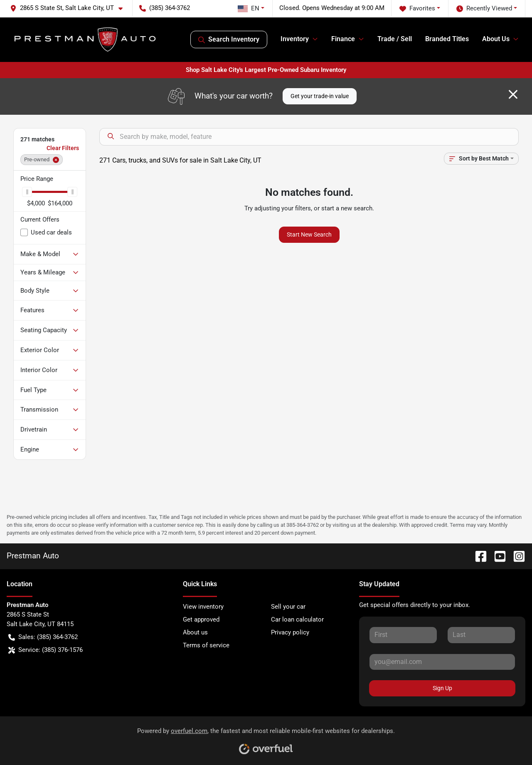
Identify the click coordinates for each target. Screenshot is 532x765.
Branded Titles (447, 39)
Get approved (201, 619)
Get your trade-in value (320, 96)
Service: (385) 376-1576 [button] (46, 650)
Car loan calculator (297, 619)
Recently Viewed (484, 9)
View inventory (203, 607)
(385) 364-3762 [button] (165, 8)
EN (249, 8)
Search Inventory (229, 39)
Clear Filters (63, 148)
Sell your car (288, 607)
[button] (70, 8)
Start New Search (309, 234)
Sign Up (442, 688)
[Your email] (442, 662)
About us (195, 632)
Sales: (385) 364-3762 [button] (43, 637)
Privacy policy (290, 632)
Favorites (417, 9)
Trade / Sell (395, 39)
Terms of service (206, 645)
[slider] (27, 192)
